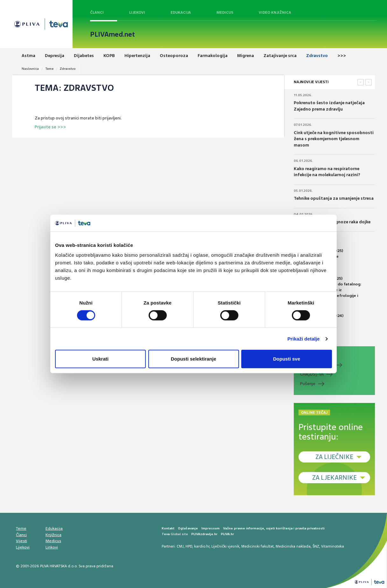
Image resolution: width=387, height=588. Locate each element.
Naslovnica (30, 69)
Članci (97, 12)
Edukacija (181, 12)
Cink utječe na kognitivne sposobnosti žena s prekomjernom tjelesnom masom (334, 139)
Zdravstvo (68, 69)
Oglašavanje (188, 528)
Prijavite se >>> (50, 127)
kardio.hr (202, 546)
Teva (166, 534)
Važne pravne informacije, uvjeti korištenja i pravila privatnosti (274, 528)
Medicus (225, 12)
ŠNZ (316, 546)
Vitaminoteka (333, 546)
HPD (189, 546)
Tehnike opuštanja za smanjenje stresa (334, 198)
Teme (49, 69)
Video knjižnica (275, 12)
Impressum (211, 528)
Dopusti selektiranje (194, 359)
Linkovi (52, 547)
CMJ (180, 546)
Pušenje (308, 384)
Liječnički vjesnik (225, 546)
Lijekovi (137, 12)
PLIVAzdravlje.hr (204, 534)
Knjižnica (53, 535)
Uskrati (100, 359)
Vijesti (21, 541)
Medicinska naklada (293, 546)
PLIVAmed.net (113, 34)
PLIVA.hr (227, 534)
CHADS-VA (312, 374)
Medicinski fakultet (257, 546)
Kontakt (168, 528)
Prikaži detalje (304, 339)
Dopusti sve (287, 359)
